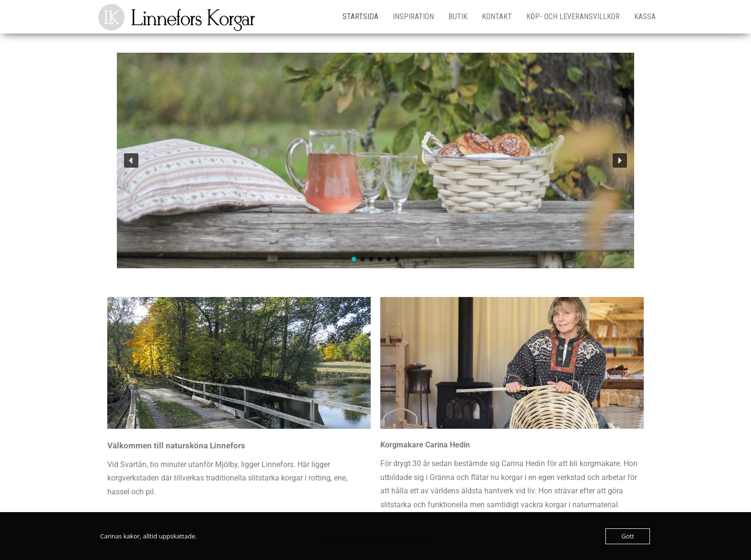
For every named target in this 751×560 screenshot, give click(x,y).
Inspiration (413, 17)
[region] (375, 160)
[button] (131, 160)
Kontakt (497, 17)
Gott (628, 536)
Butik (458, 17)
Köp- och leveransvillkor (573, 17)
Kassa (645, 17)
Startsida (360, 17)
